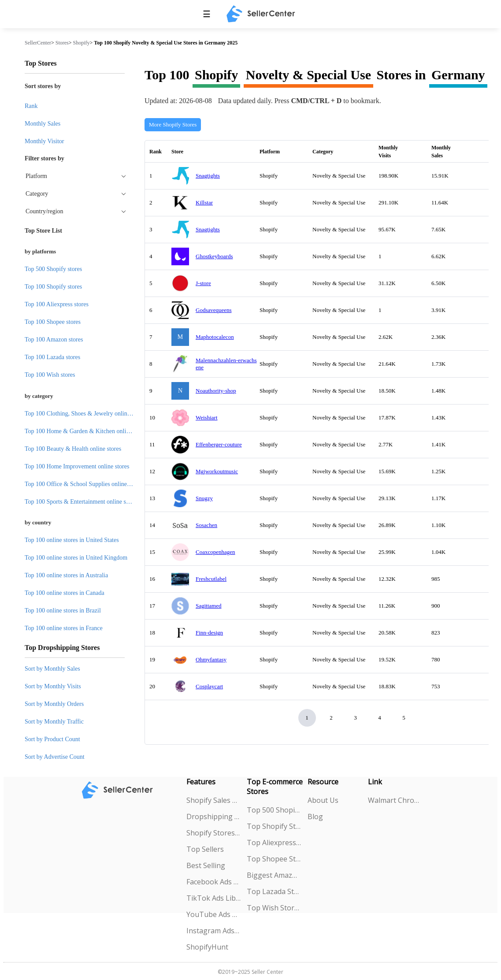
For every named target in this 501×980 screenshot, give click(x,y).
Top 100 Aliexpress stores (57, 304)
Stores (62, 43)
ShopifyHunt (207, 947)
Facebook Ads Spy (213, 882)
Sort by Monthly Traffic (54, 722)
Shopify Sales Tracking (213, 800)
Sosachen (206, 525)
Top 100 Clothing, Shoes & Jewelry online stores (85, 414)
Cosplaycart (209, 686)
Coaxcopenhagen (215, 552)
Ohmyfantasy (211, 659)
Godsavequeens (214, 310)
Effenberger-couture (219, 444)
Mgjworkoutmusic (217, 471)
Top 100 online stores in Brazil (63, 611)
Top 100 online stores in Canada (65, 593)
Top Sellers (205, 849)
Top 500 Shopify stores (53, 269)
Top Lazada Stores (274, 891)
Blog (315, 817)
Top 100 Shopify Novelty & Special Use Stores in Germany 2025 (166, 43)
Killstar (204, 202)
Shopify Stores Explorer (213, 833)
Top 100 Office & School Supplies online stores (84, 484)
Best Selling (206, 865)
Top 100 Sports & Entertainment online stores (81, 502)
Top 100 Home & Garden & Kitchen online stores (86, 431)
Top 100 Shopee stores (53, 322)
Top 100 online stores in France (64, 628)
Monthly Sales (43, 124)
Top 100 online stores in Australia (66, 575)
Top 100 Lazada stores (52, 357)
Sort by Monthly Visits (53, 686)
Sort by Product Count (52, 739)
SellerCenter (38, 43)
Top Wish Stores (274, 908)
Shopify (82, 43)
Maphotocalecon (215, 337)
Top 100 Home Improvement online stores (77, 466)
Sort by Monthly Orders (54, 704)
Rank (31, 106)
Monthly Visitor (45, 141)
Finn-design (209, 633)
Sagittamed (209, 606)
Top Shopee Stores (274, 859)
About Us (323, 800)
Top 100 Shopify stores (53, 287)
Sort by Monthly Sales (52, 669)
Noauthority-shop (216, 391)
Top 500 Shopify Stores (274, 810)
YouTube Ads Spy (213, 914)
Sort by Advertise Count (55, 757)
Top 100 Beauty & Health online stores (73, 449)
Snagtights (208, 176)
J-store (203, 283)
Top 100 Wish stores (50, 375)
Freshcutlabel (211, 579)
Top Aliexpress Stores (274, 843)
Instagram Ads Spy (213, 931)
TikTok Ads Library (213, 898)
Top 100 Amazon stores (54, 340)
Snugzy (204, 498)
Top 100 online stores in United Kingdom (76, 558)
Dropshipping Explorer (213, 817)
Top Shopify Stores (274, 826)
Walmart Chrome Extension (395, 800)
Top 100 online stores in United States (72, 540)
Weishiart (207, 418)
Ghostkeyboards (214, 256)
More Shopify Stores (173, 124)
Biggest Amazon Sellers (274, 875)
